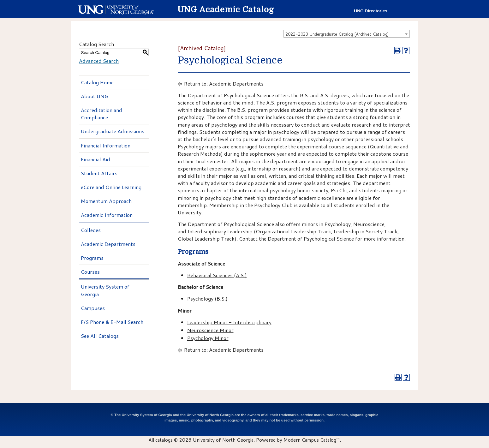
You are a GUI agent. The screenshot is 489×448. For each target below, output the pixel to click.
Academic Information (107, 215)
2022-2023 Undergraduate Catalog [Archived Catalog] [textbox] (337, 34)
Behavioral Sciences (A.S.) (217, 275)
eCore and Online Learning (111, 187)
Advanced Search (99, 61)
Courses (90, 272)
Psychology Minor (208, 338)
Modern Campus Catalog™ (312, 440)
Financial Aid (95, 159)
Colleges (91, 230)
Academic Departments (108, 244)
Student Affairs (99, 173)
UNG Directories (371, 11)
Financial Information (106, 145)
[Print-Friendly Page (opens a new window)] (398, 51)
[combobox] (347, 34)
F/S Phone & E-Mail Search (112, 322)
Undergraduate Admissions (113, 131)
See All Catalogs (100, 336)
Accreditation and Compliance (101, 114)
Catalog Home (97, 82)
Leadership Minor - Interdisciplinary (229, 322)
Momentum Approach (106, 201)
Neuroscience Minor (210, 330)
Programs (92, 258)
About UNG (95, 96)
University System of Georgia (105, 290)
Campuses (93, 308)
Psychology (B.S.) (207, 299)
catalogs (164, 440)
